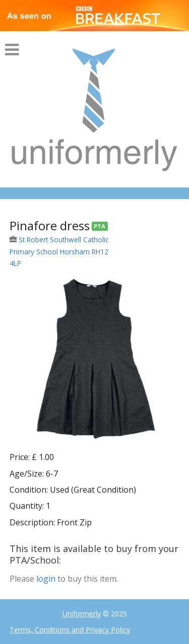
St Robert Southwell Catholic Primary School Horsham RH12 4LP (59, 251)
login (46, 579)
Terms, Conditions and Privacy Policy (70, 630)
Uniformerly (82, 614)
